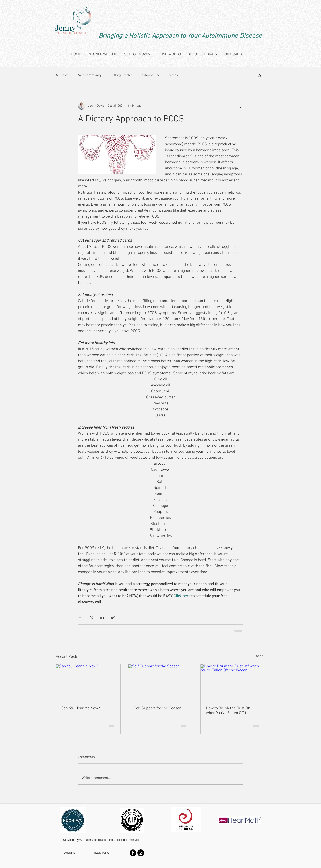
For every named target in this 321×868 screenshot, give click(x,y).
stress (173, 75)
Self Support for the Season (158, 708)
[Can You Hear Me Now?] (88, 683)
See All (261, 656)
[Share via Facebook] (80, 617)
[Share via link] (113, 617)
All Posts (62, 75)
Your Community (89, 75)
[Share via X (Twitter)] (91, 617)
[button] (260, 75)
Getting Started (121, 75)
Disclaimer (70, 853)
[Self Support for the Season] (161, 683)
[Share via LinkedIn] (102, 617)
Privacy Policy (101, 853)
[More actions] (240, 106)
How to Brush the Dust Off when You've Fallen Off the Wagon (228, 711)
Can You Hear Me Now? (81, 708)
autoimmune (151, 75)
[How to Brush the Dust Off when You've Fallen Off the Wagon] (233, 683)
